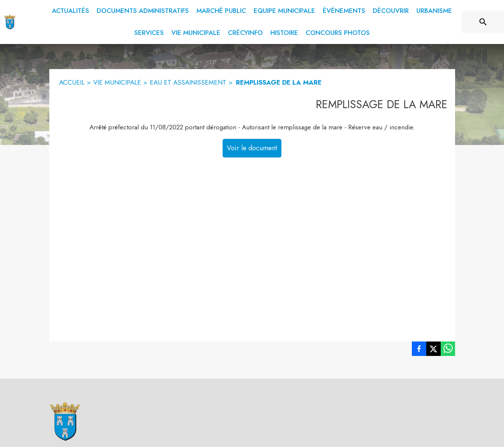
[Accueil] (10, 22)
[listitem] (419, 350)
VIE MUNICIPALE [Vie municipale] (117, 82)
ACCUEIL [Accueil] (72, 82)
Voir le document (252, 148)
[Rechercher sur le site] (483, 22)
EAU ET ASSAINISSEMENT (188, 82)
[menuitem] (71, 11)
